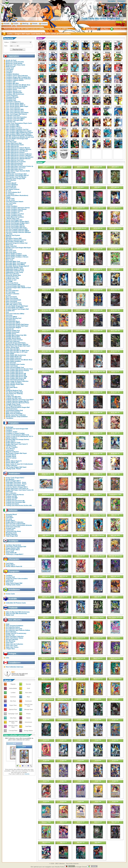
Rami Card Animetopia (13, 300)
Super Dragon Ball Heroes (15, 372)
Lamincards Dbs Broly (13, 531)
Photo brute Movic (12, 283)
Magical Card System (13, 235)
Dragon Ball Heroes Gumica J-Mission (19, 155)
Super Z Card (10, 386)
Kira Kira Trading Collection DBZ (17, 229)
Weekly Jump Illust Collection (16, 415)
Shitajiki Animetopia (13, 332)
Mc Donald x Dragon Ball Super (16, 453)
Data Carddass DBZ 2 (13, 126)
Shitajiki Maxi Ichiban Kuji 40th (16, 335)
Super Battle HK (11, 553)
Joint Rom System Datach (15, 202)
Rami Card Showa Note (14, 303)
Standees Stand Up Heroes (15, 495)
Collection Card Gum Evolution (16, 117)
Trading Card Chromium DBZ (16, 502)
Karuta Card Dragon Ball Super (16, 228)
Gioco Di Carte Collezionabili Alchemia (19, 525)
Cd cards (9, 519)
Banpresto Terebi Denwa (14, 63)
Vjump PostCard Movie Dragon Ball (18, 407)
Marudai (9, 237)
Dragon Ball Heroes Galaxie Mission (18, 148)
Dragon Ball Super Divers (14, 169)
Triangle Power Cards (13, 404)
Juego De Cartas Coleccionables (17, 579)
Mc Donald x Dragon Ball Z (15, 241)
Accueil (6, 24)
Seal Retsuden (11, 320)
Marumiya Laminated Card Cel (16, 240)
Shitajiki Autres (11, 334)
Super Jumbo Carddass (14, 383)
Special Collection (12, 639)
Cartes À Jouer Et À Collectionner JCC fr (20, 436)
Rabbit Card (10, 615)
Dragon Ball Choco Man (14, 143)
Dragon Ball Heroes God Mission (17, 151)
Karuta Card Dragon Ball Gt (15, 225)
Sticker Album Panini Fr (14, 461)
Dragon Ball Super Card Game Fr (17, 444)
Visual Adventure (12, 409)
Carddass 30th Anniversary (15, 94)
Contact (44, 24)
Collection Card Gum (13, 116)
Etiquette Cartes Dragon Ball (15, 179)
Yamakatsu (10, 418)
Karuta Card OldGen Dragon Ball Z (17, 222)
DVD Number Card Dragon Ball (16, 174)
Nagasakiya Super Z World (15, 269)
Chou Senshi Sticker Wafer (15, 103)
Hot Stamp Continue (13, 189)
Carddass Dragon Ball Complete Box (18, 77)
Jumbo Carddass (12, 206)
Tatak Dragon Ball (12, 536)
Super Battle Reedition (13, 361)
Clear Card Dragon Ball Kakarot (16, 114)
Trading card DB (11, 496)
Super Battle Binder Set (14, 357)
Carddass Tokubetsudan (14, 93)
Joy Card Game (11, 203)
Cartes (16, 24)
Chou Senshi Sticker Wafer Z (15, 105)
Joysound (9, 205)
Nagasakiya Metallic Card (14, 268)
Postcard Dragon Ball (13, 284)
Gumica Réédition (12, 185)
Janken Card (10, 198)
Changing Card (11, 99)
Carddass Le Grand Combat (15, 433)
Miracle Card (10, 258)
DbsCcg (25, 24)
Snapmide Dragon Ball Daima (16, 343)
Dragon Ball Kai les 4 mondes (16, 162)
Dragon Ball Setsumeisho (14, 163)
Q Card (8, 295)
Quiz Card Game (11, 297)
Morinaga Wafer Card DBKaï (15, 265)
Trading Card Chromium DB (15, 501)
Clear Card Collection (13, 108)
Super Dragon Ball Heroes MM (16, 378)
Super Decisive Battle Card (15, 367)
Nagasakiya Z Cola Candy (14, 272)
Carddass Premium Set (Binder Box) (18, 85)
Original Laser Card (12, 278)
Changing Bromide (12, 97)
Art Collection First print (14, 629)
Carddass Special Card (14, 91)
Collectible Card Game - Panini (16, 484)
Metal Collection (11, 246)
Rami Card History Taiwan (15, 638)
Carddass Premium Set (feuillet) (17, 86)
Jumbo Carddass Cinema (14, 211)
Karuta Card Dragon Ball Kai (15, 226)
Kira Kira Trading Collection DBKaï (17, 231)
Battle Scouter (11, 66)
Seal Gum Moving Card (14, 318)
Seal (7, 312)
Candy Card (10, 68)
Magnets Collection (12, 452)
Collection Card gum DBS (14, 120)
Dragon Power (11, 172)
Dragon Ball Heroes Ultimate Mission (18, 159)
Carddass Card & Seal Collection (17, 76)
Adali (8, 624)
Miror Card (9, 260)
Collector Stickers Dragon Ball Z (17, 487)
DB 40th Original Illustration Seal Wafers (19, 136)
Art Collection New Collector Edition (18, 630)
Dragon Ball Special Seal (14, 165)
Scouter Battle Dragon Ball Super (17, 306)
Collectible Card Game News (15, 485)
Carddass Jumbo (12, 432)
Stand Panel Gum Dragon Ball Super (18, 346)
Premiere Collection (12, 294)
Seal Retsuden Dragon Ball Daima (17, 324)
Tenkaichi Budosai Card (14, 390)
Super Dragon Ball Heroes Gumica (17, 370)
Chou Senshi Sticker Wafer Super (17, 106)
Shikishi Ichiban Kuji (13, 331)
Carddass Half (11, 82)
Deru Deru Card (11, 142)
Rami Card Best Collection (15, 636)
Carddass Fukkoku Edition (15, 80)
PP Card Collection (12, 291)
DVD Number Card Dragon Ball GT (17, 175)
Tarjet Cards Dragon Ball (14, 583)
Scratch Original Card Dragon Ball (17, 309)
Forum (35, 24)
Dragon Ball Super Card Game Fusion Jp (20, 166)
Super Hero (10, 643)
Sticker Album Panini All (14, 566)
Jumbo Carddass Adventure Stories (18, 208)
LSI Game (9, 234)
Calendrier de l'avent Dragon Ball (17, 429)
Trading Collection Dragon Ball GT (17, 401)
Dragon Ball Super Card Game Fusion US (20, 490)
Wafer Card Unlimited (13, 412)
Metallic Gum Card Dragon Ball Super (18, 248)
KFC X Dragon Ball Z (13, 550)
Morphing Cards (11, 533)
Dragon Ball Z (10, 441)
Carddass (9, 73)
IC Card (8, 191)
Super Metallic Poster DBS (15, 384)
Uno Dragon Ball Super (14, 406)
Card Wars (9, 71)
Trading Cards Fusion (13, 585)
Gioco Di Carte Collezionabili (15, 524)
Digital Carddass (11, 438)
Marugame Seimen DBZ (14, 238)
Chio (7, 658)
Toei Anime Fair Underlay (14, 393)
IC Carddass (10, 194)
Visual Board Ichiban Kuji (14, 410)
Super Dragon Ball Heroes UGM (16, 377)
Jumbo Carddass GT (13, 212)
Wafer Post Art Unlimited (14, 413)
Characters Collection (13, 102)
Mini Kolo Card (11, 251)
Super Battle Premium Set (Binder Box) (19, 360)
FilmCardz (9, 492)
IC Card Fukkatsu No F (13, 192)
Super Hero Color (12, 646)
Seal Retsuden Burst (13, 321)
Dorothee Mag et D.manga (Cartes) (17, 439)
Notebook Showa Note (13, 275)
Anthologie (10, 427)
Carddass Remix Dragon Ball (16, 88)
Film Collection (11, 180)
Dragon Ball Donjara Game (15, 145)
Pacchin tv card (11, 280)
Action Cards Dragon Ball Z (15, 478)
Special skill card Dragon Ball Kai (17, 344)
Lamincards (10, 450)
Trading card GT (11, 499)
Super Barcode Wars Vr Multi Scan (17, 351)
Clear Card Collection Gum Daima (17, 112)
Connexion (121, 1)
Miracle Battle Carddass (14, 254)
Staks (8, 459)
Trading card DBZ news (14, 398)
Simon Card (10, 551)
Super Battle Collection (14, 358)
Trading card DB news (13, 397)
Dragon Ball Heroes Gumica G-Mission (19, 154)
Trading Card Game (12, 504)
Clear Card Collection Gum (15, 111)
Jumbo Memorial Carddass (15, 217)
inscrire (27, 774)
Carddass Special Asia (13, 545)
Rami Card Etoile (12, 301)
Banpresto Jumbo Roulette (15, 62)
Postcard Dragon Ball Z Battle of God (18, 288)
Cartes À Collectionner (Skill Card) (17, 435)
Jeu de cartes (10, 200)
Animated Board (11, 514)
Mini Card (9, 249)
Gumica (8, 182)
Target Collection (12, 466)
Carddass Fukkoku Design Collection (18, 79)
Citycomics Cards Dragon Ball (16, 547)
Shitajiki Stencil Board (13, 338)
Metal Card (9, 245)
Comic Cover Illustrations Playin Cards (19, 123)
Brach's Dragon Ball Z (13, 481)
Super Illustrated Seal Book (15, 380)
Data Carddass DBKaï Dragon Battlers (19, 134)
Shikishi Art (10, 329)
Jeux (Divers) (10, 449)
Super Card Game (12, 366)
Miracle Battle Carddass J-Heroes (17, 257)
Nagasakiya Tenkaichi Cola (15, 271)
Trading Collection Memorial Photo (18, 403)
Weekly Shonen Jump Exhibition (17, 417)
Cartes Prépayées (12, 96)
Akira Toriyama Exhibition (15, 626)
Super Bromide (11, 363)
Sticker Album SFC (12, 462)
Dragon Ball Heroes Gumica (15, 152)
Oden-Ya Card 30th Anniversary (16, 613)
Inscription (112, 1)
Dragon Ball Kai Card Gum (15, 160)
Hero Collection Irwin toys (15, 667)
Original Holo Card (12, 277)
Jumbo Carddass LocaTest (15, 214)
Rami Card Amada (12, 298)
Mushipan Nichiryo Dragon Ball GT (18, 266)
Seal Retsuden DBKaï (13, 323)
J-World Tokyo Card (13, 218)
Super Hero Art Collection (14, 644)
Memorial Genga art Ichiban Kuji (17, 243)
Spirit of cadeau (11, 458)
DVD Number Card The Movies (16, 177)
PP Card (9, 289)
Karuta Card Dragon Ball (14, 220)
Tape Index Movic (12, 387)
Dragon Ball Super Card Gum (16, 168)
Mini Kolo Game (11, 252)
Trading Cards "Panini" (14, 469)
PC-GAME (9, 281)
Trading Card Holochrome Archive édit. (19, 505)
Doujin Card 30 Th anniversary (16, 633)
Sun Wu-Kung (11, 641)
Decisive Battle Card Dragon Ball (17, 139)
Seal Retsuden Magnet (13, 327)
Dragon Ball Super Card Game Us (17, 488)
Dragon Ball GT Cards (13, 443)
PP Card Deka (10, 292)
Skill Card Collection (13, 341)
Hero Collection (11, 188)
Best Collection (11, 632)
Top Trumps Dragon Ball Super (16, 467)
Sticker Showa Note (12, 347)
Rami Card (9, 582)
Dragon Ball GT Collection (15, 522)
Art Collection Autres (13, 627)
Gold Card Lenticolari (13, 527)
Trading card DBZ (12, 498)
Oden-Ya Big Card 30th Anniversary (18, 612)
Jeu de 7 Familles (12, 447)
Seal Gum (9, 315)
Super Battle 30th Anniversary (16, 355)
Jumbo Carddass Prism (14, 215)
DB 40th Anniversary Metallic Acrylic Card (20, 137)
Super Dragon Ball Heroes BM (16, 375)
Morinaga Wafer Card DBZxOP (16, 263)
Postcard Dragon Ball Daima (15, 286)
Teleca (8, 389)
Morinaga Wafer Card (13, 261)
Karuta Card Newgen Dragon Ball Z (18, 223)
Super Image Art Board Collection (17, 381)
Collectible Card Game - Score (16, 482)
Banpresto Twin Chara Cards (15, 65)
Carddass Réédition (12, 74)
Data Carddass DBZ (12, 125)
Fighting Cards (11, 446)
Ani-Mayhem (10, 479)
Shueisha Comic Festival (14, 340)
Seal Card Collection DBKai (15, 314)
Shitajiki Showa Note (13, 337)
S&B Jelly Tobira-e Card (14, 304)
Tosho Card (10, 395)
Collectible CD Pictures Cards (16, 603)
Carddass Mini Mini (12, 83)
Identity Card (10, 635)
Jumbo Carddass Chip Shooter (16, 209)
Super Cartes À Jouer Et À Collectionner (19, 464)
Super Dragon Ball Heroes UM (16, 374)
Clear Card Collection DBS (15, 109)
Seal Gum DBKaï (11, 317)
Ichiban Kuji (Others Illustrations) (17, 195)
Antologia (9, 516)
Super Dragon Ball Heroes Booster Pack (19, 369)
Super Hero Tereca (12, 647)
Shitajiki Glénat (11, 456)
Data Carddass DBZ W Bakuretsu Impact (19, 132)
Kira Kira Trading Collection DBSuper (18, 232)
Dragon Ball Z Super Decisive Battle (18, 171)
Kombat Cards (11, 528)
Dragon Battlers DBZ (13, 548)
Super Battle (10, 354)
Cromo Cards (10, 594)
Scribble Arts (10, 311)
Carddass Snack (11, 89)
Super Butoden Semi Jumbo (15, 364)
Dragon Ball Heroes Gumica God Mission (20, 157)
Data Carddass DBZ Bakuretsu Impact (19, 131)
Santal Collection (12, 534)
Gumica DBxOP (11, 183)
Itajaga (8, 197)
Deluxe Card (10, 140)
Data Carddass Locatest (14, 128)
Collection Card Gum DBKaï (15, 119)
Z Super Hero (10, 649)
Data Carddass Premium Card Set (17, 129)
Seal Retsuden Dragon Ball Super (17, 326)
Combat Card (10, 577)
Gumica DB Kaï (11, 186)
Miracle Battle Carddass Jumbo (16, 255)
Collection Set (11, 122)
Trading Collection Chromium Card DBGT (20, 400)
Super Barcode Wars (13, 349)
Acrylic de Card (11, 60)
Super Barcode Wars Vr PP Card (17, 352)
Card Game (10, 69)
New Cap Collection (12, 274)
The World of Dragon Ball (14, 392)
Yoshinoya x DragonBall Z (15, 554)
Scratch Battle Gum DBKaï (15, 308)
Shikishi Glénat (11, 455)
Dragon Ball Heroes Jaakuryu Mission (18, 149)
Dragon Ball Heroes (12, 146)
